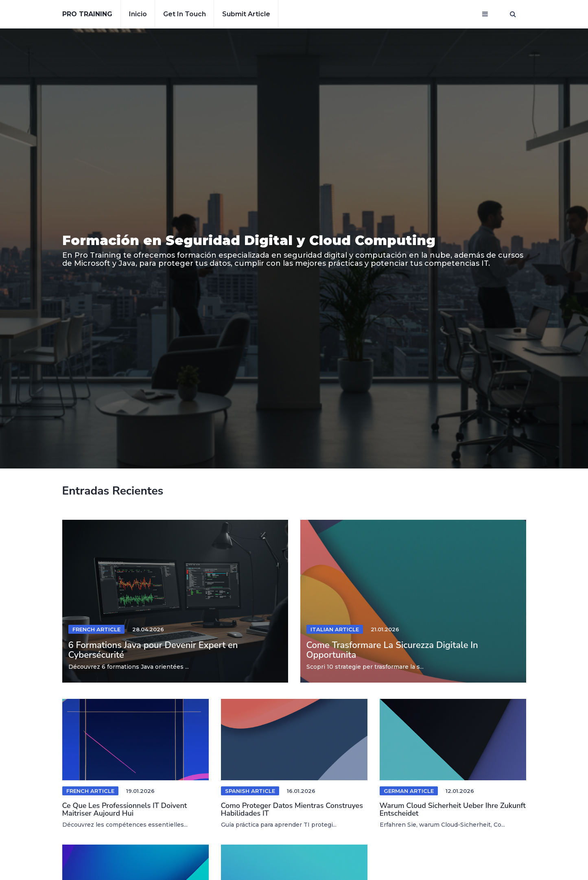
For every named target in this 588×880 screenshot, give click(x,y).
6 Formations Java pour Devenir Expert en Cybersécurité (153, 650)
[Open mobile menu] (485, 14)
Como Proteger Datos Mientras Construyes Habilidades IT (292, 810)
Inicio (138, 14)
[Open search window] (513, 14)
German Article (409, 791)
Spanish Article (250, 791)
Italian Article (335, 629)
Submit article (246, 14)
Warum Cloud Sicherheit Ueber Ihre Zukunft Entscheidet (453, 810)
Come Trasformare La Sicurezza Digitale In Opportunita (392, 650)
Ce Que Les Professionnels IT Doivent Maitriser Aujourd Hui (125, 810)
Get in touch (185, 14)
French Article (96, 629)
